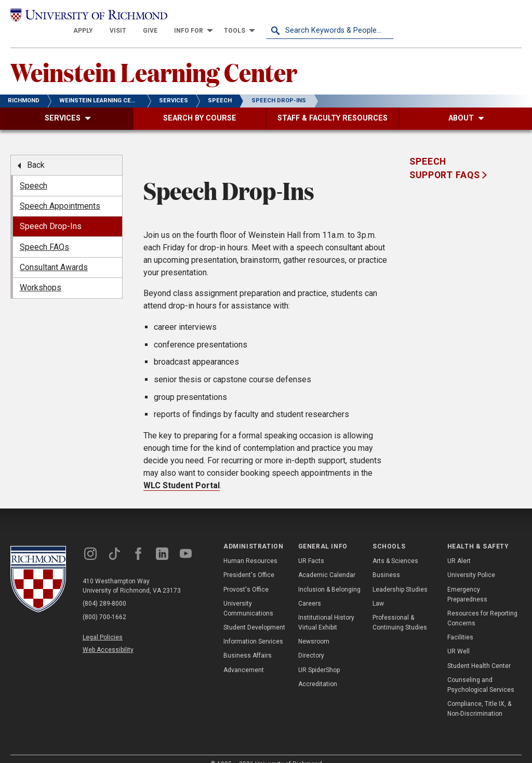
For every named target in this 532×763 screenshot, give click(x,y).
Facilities (460, 624)
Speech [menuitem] (34, 172)
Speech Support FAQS (446, 155)
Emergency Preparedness (467, 580)
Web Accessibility (108, 636)
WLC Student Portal (182, 471)
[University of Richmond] (74, 17)
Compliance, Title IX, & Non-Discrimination (479, 695)
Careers (310, 590)
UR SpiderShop (319, 656)
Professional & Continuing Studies (400, 609)
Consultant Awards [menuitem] (54, 254)
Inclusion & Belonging (329, 575)
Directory (311, 642)
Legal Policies (103, 623)
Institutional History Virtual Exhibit (326, 609)
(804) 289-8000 (104, 590)
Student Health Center (479, 652)
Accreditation (318, 671)
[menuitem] (211, 17)
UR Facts (311, 547)
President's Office (249, 561)
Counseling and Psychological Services (481, 671)
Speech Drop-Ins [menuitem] (51, 213)
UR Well (458, 638)
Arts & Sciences (395, 547)
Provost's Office (246, 575)
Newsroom (314, 628)
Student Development (254, 614)
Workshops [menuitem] (41, 274)
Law (378, 590)
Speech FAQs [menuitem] (44, 233)
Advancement (244, 656)
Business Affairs (248, 642)
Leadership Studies (400, 575)
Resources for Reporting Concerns (482, 605)
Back (36, 151)
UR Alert (459, 547)
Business (386, 561)
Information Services (253, 628)
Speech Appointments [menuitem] (60, 192)
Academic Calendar (327, 561)
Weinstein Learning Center (154, 58)
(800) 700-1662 (104, 604)
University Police (471, 561)
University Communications (248, 594)
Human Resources (250, 547)
